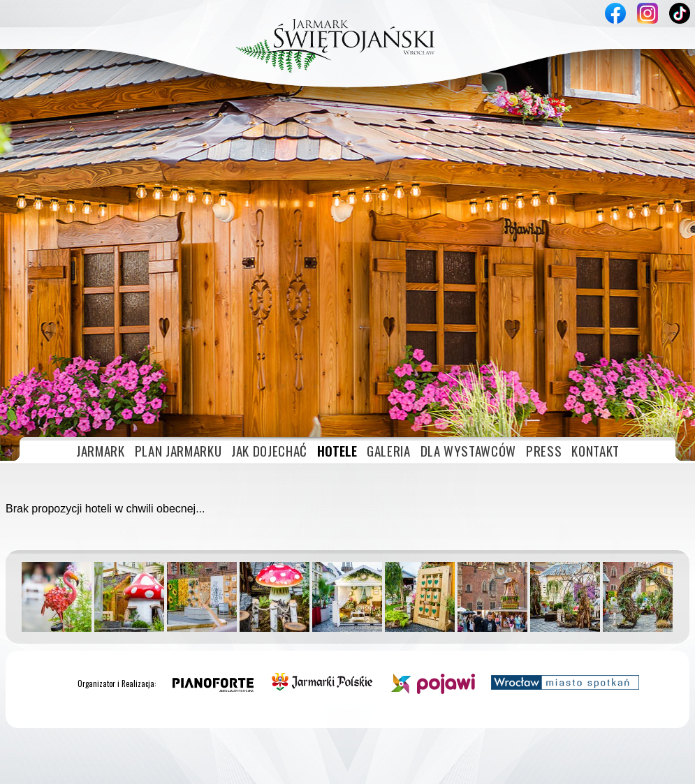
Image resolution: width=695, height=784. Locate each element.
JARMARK (101, 317)
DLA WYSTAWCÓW (468, 317)
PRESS (544, 317)
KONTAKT (595, 317)
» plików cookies (156, 768)
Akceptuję (612, 768)
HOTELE (337, 317)
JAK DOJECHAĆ (269, 317)
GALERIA (389, 317)
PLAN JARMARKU (178, 317)
